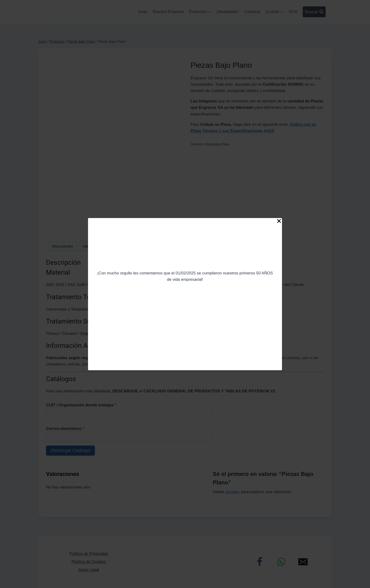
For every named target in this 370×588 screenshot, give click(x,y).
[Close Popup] (279, 222)
